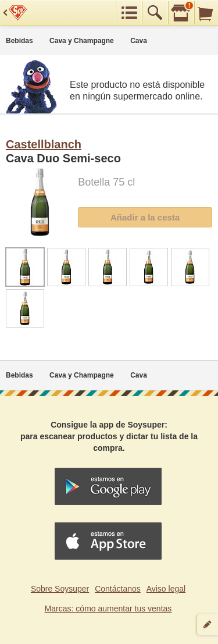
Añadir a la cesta (145, 217)
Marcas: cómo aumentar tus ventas (108, 609)
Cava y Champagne (82, 41)
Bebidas (19, 41)
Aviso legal (166, 589)
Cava (139, 41)
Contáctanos (118, 589)
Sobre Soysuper (60, 589)
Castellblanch (44, 144)
